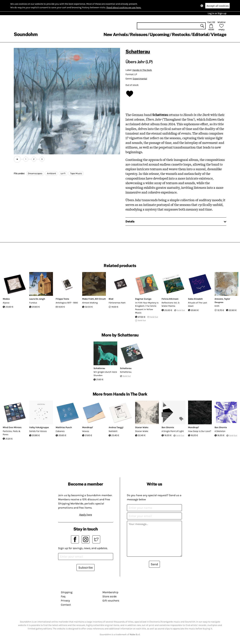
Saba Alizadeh (195, 299)
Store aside (110, 596)
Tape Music (76, 173)
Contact (66, 605)
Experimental (140, 79)
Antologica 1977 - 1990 (67, 303)
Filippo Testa (62, 299)
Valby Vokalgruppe (39, 427)
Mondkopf (88, 427)
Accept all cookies (218, 6)
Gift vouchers (111, 600)
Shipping (67, 592)
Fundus (33, 303)
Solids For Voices (38, 431)
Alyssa (6, 303)
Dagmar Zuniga (143, 299)
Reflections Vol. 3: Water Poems (171, 304)
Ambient (51, 173)
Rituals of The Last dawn (198, 304)
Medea (6, 299)
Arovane (219, 299)
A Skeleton (220, 431)
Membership (110, 592)
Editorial (200, 34)
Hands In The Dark (142, 70)
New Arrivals (116, 34)
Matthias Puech (64, 427)
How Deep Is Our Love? (200, 431)
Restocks (181, 34)
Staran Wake (142, 427)
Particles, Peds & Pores (12, 433)
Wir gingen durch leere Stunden (105, 374)
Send (154, 564)
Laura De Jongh (37, 299)
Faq (63, 596)
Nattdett (113, 431)
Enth (217, 306)
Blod (111, 299)
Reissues (139, 34)
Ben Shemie (168, 427)
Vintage (219, 34)
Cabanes (60, 431)
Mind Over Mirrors (12, 427)
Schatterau (138, 51)
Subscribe (86, 568)
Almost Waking (90, 303)
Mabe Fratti (88, 299)
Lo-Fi (63, 173)
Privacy (65, 600)
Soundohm (26, 34)
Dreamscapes (35, 173)
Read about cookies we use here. (124, 7)
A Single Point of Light (173, 431)
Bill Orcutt (100, 299)
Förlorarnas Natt (117, 303)
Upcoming (160, 34)
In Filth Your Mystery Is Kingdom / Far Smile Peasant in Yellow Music (147, 308)
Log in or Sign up (217, 13)
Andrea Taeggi (116, 427)
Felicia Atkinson (170, 299)
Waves (86, 431)
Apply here (86, 515)
